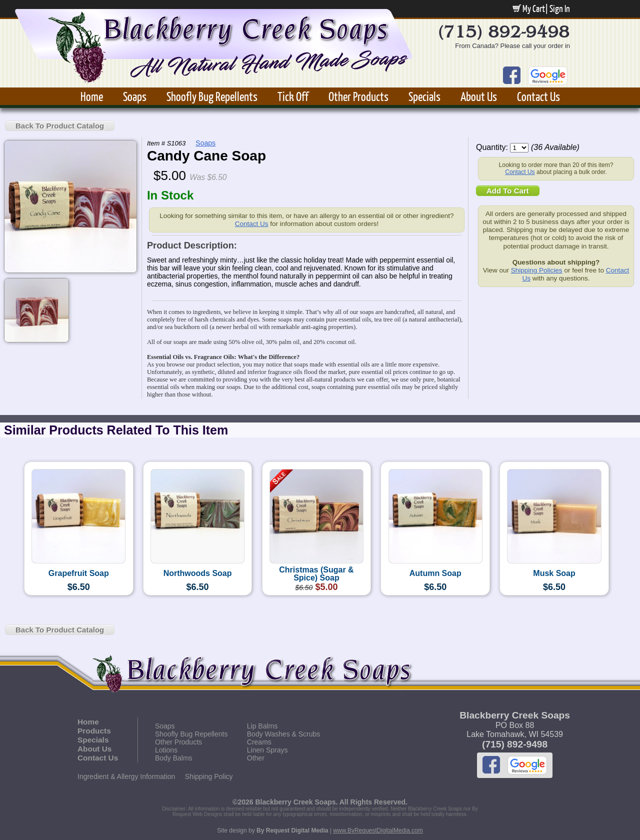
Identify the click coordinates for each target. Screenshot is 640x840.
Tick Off (293, 96)
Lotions (166, 750)
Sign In (560, 8)
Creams (259, 742)
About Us (479, 96)
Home (92, 96)
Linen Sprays (267, 750)
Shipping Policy (209, 776)
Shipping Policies (537, 270)
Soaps (135, 96)
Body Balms (174, 758)
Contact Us (538, 96)
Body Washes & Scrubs (284, 734)
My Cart (529, 8)
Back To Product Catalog (60, 126)
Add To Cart (508, 191)
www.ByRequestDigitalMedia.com (378, 830)
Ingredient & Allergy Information (126, 776)
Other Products (358, 96)
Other (256, 758)
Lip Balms (262, 726)
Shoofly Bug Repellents (212, 96)
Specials (424, 96)
